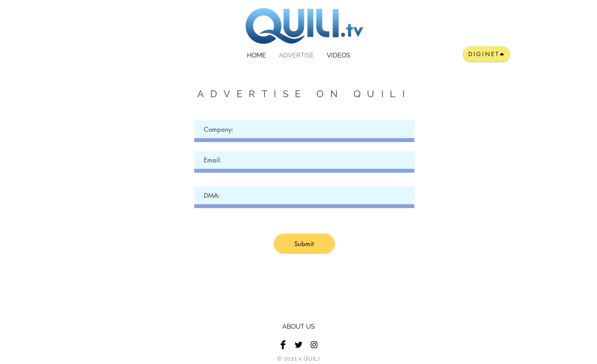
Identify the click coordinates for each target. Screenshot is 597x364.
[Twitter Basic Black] (298, 345)
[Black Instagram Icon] (314, 345)
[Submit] (304, 244)
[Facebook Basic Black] (283, 345)
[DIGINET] (486, 54)
